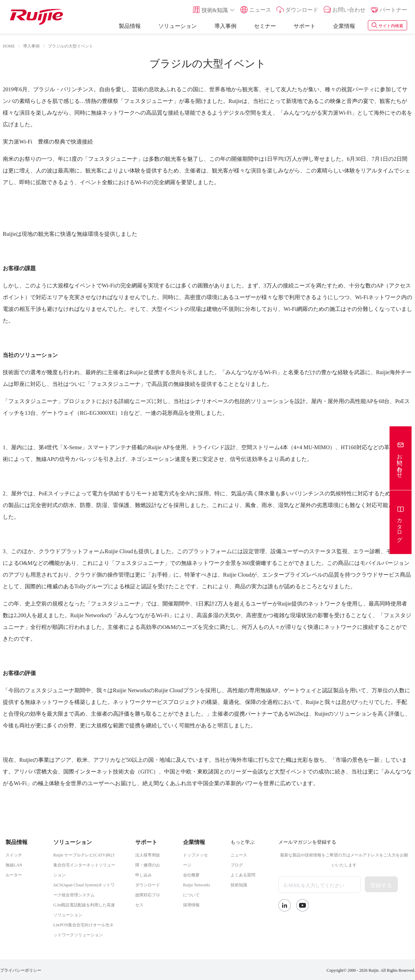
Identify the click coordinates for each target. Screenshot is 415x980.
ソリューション (178, 25)
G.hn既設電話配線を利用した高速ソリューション (84, 909)
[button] (214, 10)
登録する (381, 884)
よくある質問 (243, 874)
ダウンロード (148, 884)
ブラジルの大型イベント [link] (71, 45)
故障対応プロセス (148, 899)
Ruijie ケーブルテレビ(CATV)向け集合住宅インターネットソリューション (84, 864)
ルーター (14, 874)
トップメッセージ (195, 859)
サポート (305, 25)
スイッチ (14, 854)
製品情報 (130, 25)
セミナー (265, 25)
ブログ (237, 864)
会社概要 (191, 874)
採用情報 (191, 904)
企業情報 (344, 25)
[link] (31, 45)
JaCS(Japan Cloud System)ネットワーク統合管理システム (84, 889)
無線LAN (14, 864)
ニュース (239, 854)
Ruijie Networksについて (197, 889)
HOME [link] (9, 45)
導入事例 (225, 25)
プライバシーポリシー (21, 970)
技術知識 (239, 884)
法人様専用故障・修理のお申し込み (148, 864)
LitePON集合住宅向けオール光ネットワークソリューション (83, 929)
